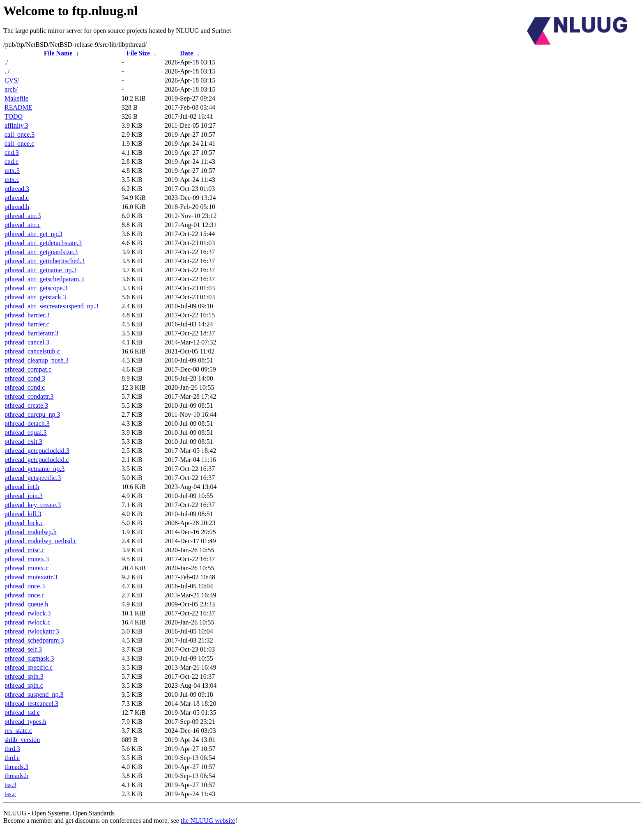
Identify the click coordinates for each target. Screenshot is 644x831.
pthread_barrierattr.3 (31, 333)
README (18, 107)
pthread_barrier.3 (27, 315)
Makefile (16, 98)
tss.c (10, 794)
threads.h (16, 776)
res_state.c (18, 731)
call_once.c (19, 143)
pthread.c (17, 198)
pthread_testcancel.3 (31, 704)
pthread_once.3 (25, 586)
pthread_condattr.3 (29, 396)
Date (186, 53)
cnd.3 (12, 153)
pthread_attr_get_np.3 (33, 234)
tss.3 (10, 785)
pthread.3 (17, 189)
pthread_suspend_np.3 (34, 694)
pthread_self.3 (23, 649)
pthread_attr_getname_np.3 (41, 270)
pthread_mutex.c (26, 568)
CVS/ (12, 80)
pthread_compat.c (28, 369)
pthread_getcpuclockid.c (37, 460)
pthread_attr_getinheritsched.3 (45, 261)
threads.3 (16, 767)
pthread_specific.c (29, 667)
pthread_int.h (22, 487)
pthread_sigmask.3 (29, 658)
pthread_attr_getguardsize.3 (41, 252)
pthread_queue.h (26, 604)
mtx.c (12, 180)
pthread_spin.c (24, 685)
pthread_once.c (24, 595)
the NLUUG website (208, 821)
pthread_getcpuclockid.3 (37, 451)
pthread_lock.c (24, 523)
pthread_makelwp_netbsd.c (41, 541)
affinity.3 (16, 125)
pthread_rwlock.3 (28, 613)
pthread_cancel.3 (27, 342)
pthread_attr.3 (23, 216)
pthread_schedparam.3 (34, 640)
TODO (14, 116)
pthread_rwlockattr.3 (32, 631)
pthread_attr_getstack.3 (35, 297)
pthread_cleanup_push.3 (37, 360)
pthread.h (17, 207)
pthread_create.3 (26, 405)
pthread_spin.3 (24, 676)
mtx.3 (12, 171)
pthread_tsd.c (22, 713)
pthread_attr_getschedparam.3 (44, 279)
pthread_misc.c (24, 550)
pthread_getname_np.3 (34, 469)
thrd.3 (12, 749)
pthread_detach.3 (27, 424)
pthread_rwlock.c (28, 622)
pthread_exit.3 (23, 442)
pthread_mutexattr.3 (31, 577)
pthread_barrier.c (27, 324)
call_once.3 (20, 134)
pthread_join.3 (24, 496)
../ (7, 71)
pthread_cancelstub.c (32, 351)
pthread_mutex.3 (27, 559)
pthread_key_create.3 (33, 505)
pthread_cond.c (25, 387)
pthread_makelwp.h (31, 532)
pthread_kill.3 (23, 514)
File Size (138, 53)
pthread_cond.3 (25, 378)
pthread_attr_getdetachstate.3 (43, 243)
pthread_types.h (25, 722)
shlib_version (22, 740)
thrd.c (12, 758)
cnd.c (11, 162)
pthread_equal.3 (26, 433)
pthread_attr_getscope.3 (36, 288)
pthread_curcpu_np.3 (32, 414)
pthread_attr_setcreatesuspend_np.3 (52, 306)
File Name (58, 53)
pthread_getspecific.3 (33, 478)
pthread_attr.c (23, 225)
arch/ (11, 89)
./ (6, 62)
